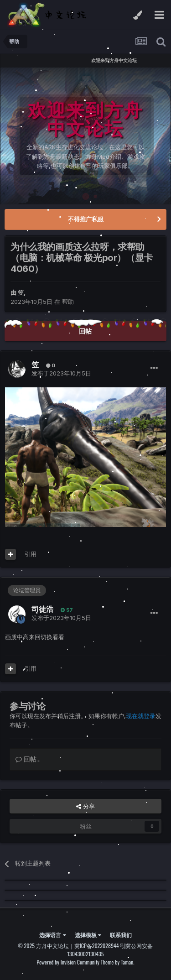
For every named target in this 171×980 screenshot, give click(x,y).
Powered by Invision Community (68, 962)
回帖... (28, 759)
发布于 (61, 373)
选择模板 (88, 935)
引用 (31, 554)
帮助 (68, 302)
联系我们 (121, 935)
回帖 (85, 331)
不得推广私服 (86, 219)
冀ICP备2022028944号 (99, 946)
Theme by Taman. (118, 962)
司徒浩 (42, 609)
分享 (85, 806)
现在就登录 (141, 716)
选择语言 (52, 935)
